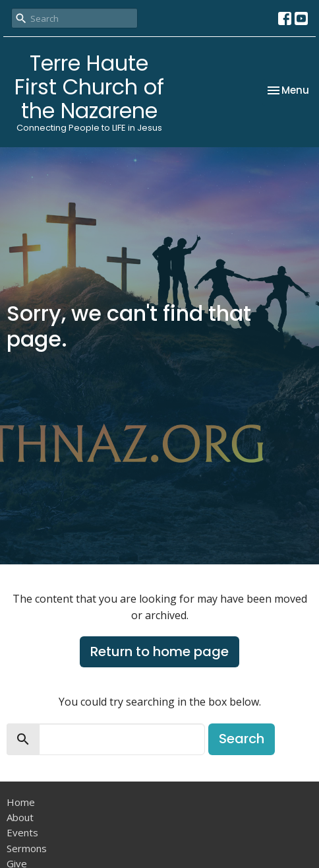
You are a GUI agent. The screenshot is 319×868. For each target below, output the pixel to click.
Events (22, 832)
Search (242, 739)
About (20, 817)
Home (21, 802)
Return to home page (159, 651)
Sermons (27, 848)
